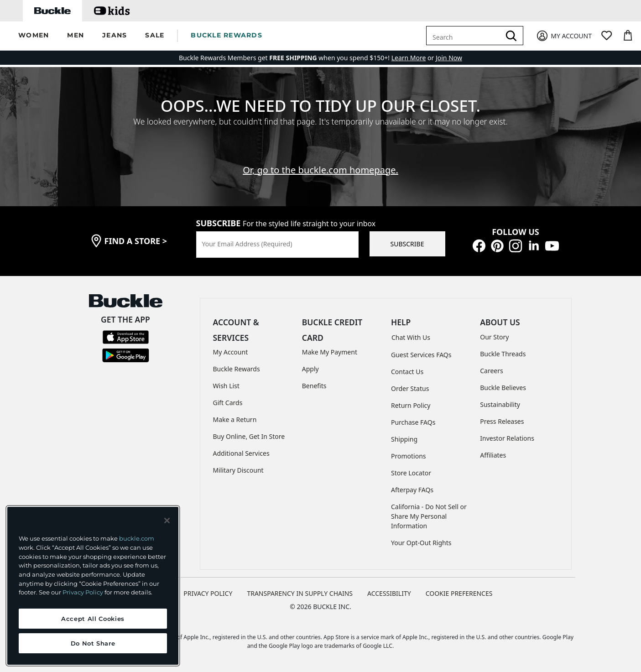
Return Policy (411, 405)
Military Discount (238, 470)
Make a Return (235, 419)
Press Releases (502, 421)
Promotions (409, 456)
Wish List (226, 386)
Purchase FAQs (413, 422)
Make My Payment (330, 352)
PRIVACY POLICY (208, 593)
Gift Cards (228, 403)
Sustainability (500, 404)
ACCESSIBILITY (389, 593)
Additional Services (241, 453)
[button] (34, 36)
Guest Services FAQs (421, 355)
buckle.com (137, 538)
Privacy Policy (83, 592)
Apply (310, 369)
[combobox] (465, 36)
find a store (136, 241)
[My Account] (564, 36)
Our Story (494, 337)
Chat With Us (411, 337)
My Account (231, 352)
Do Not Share (93, 643)
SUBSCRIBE (407, 244)
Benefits (314, 386)
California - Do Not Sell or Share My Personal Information (429, 516)
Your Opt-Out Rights (421, 543)
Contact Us (407, 372)
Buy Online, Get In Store (249, 436)
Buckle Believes (503, 388)
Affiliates (493, 455)
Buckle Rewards (237, 369)
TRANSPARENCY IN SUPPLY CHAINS (300, 593)
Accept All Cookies (93, 619)
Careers (491, 371)
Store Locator (411, 473)
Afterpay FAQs (412, 490)
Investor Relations (507, 438)
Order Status (410, 388)
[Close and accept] (167, 521)
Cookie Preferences (459, 593)
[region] (93, 586)
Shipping (404, 439)
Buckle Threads (503, 354)
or (414, 58)
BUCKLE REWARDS (227, 35)
